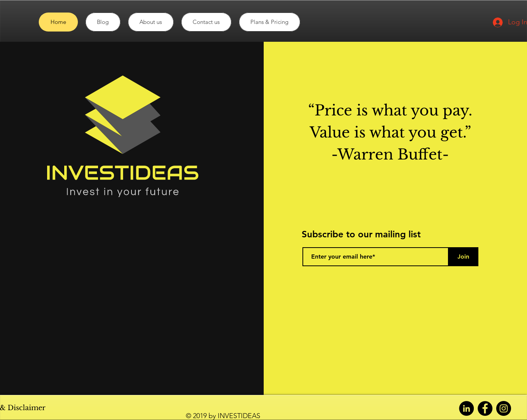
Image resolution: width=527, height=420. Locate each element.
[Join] (463, 257)
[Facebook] (485, 408)
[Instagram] (504, 408)
